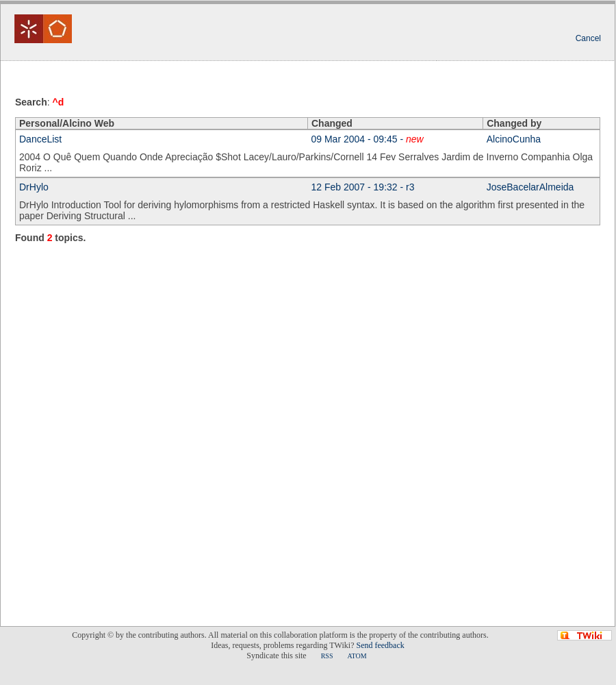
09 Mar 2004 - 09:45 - (368, 139)
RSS (327, 656)
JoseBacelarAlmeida (530, 187)
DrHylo (34, 187)
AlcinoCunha (514, 139)
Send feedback (380, 645)
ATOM (357, 656)
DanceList (40, 139)
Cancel (588, 38)
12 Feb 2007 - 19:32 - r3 (363, 187)
